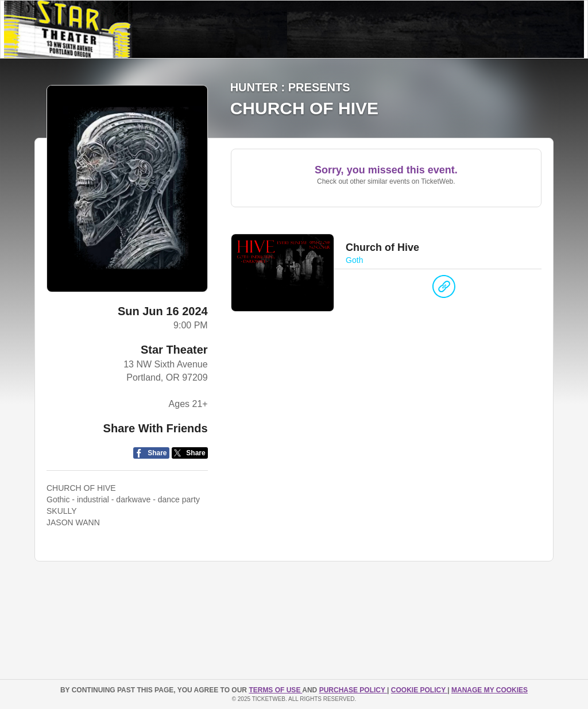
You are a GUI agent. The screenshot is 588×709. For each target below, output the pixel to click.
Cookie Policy (419, 690)
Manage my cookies (490, 690)
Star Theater (174, 350)
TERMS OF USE (275, 690)
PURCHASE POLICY (353, 690)
